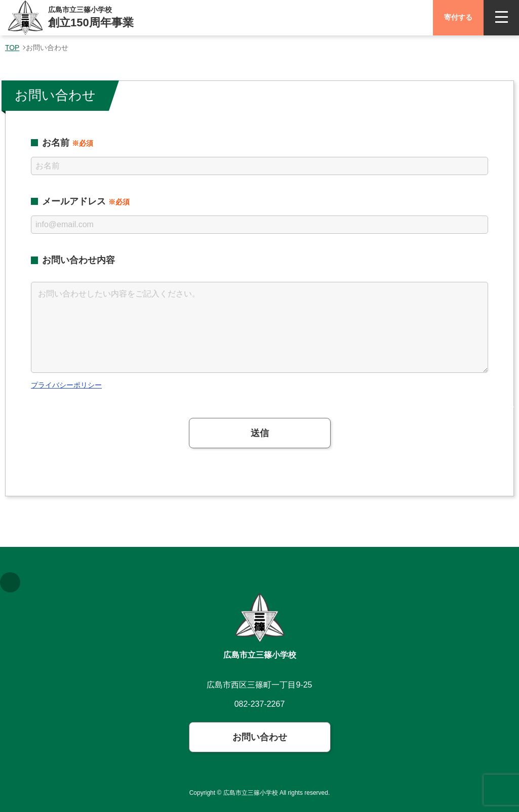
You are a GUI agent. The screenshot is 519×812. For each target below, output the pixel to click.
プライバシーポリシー (66, 385)
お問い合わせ (260, 737)
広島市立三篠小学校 (260, 655)
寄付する (458, 17)
